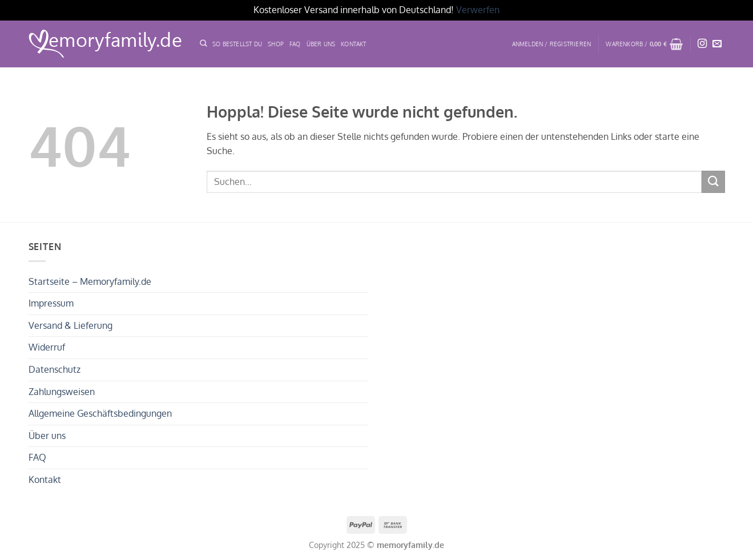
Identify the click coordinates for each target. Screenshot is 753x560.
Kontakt (353, 44)
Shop (276, 44)
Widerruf (47, 347)
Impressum (51, 303)
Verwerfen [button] (478, 10)
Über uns (47, 436)
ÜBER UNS (321, 44)
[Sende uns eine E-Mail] (717, 44)
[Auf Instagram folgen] (702, 44)
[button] (552, 44)
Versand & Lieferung (71, 325)
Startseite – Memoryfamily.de (90, 281)
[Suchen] (203, 44)
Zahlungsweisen (62, 392)
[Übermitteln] (713, 182)
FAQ (295, 44)
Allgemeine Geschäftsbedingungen (100, 413)
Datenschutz (55, 369)
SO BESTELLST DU (237, 44)
